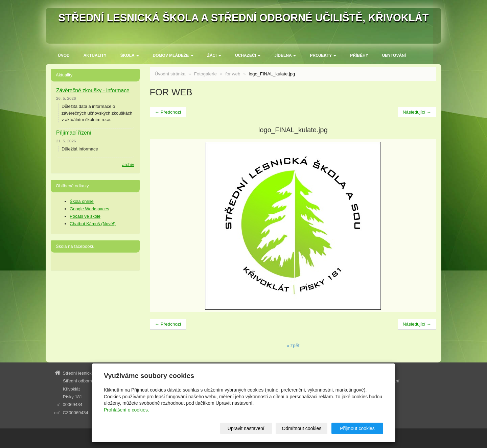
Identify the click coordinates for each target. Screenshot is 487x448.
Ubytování (394, 55)
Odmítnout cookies (302, 428)
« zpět (293, 346)
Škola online (82, 201)
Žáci (214, 55)
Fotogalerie (205, 74)
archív (128, 164)
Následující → (417, 112)
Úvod (64, 55)
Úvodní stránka (170, 74)
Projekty (323, 55)
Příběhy (359, 55)
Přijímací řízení (74, 133)
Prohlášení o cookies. (126, 410)
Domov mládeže (173, 55)
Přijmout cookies (357, 428)
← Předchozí (168, 112)
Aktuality (95, 55)
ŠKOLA (130, 55)
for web (233, 74)
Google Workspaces (89, 209)
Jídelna (285, 55)
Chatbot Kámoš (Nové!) (93, 224)
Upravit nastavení (246, 428)
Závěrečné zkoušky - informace (93, 90)
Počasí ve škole (85, 216)
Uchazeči (248, 55)
